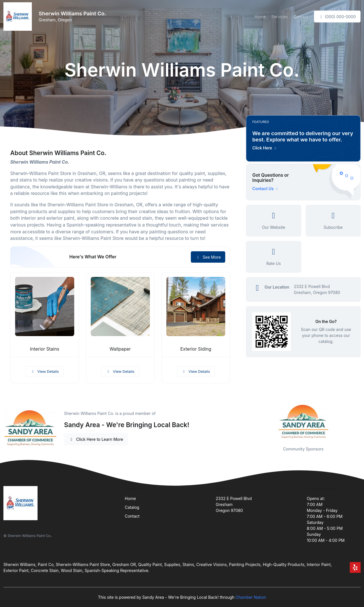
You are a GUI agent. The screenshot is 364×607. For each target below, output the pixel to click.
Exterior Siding (196, 349)
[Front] (19, 17)
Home (260, 17)
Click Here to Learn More (96, 439)
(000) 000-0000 (337, 17)
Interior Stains (45, 349)
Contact (301, 17)
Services (279, 17)
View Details (45, 371)
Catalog (132, 507)
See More (208, 257)
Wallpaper (120, 349)
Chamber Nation (251, 597)
